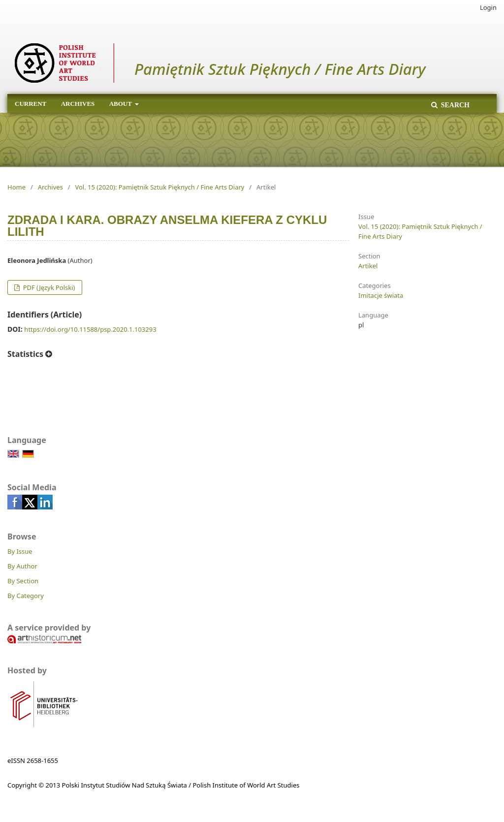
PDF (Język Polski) (48, 287)
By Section (23, 581)
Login (488, 7)
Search (454, 105)
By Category (26, 596)
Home (16, 187)
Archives (78, 104)
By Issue (20, 551)
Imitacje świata (381, 295)
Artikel (368, 266)
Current (31, 104)
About (121, 104)
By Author (22, 566)
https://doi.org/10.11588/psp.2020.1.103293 (90, 329)
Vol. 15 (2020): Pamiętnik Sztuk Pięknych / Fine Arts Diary (159, 187)
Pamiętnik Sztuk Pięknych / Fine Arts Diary (280, 69)
